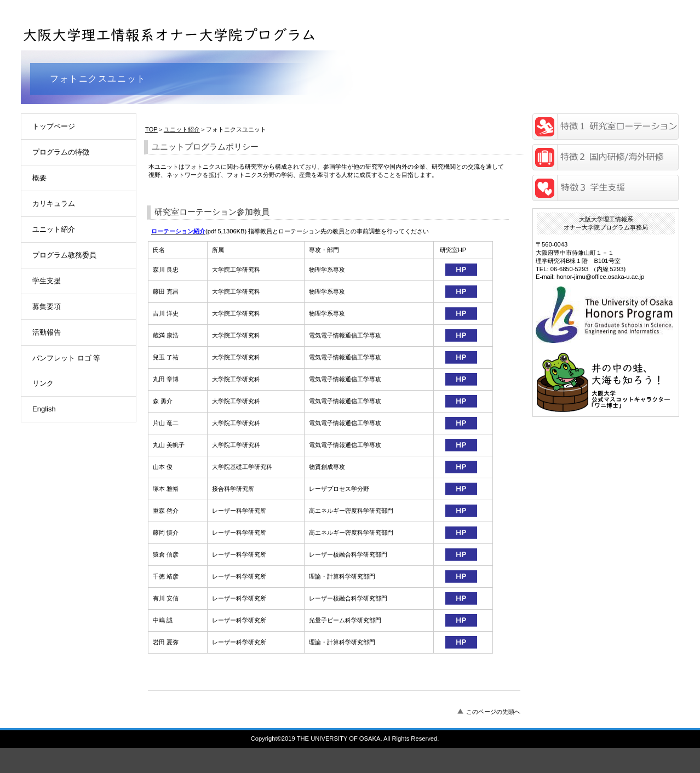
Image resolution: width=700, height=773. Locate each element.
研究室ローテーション (606, 127)
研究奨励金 (606, 188)
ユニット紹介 (182, 129)
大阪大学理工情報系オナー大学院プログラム (171, 32)
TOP (151, 129)
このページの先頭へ (493, 712)
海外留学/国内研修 (606, 157)
